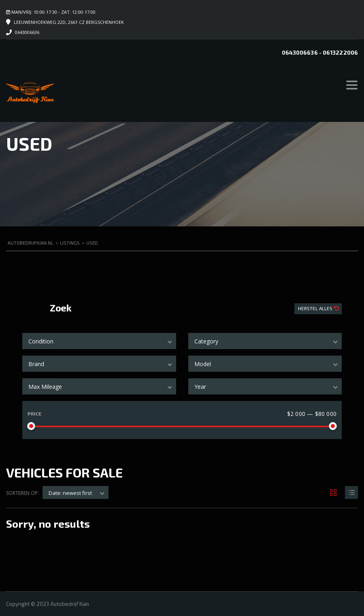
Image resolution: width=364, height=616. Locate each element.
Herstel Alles (316, 308)
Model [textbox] (203, 364)
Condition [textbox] (41, 341)
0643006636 (27, 32)
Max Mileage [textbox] (45, 387)
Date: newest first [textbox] (70, 493)
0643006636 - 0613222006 (320, 52)
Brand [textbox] (36, 364)
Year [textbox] (200, 387)
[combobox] (99, 341)
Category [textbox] (206, 341)
